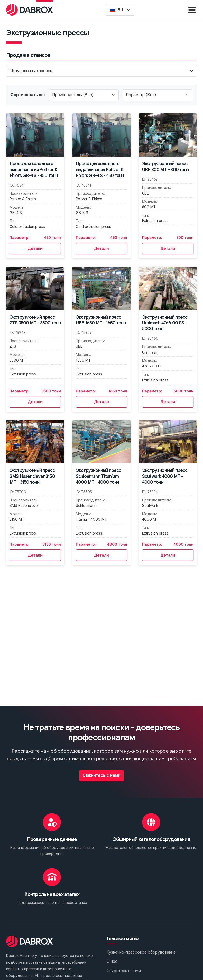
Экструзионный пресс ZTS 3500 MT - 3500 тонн (35, 320)
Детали (35, 249)
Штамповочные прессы (31, 71)
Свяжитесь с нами (101, 775)
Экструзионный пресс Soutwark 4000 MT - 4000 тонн (165, 476)
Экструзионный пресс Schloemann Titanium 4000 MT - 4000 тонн (99, 476)
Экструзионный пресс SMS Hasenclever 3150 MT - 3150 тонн (32, 476)
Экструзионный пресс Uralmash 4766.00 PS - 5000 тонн (165, 323)
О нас (112, 962)
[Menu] (192, 10)
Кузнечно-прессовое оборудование (141, 952)
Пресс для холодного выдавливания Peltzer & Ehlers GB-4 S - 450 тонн (34, 170)
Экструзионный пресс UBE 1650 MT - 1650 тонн (101, 320)
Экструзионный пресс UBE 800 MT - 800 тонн (165, 167)
